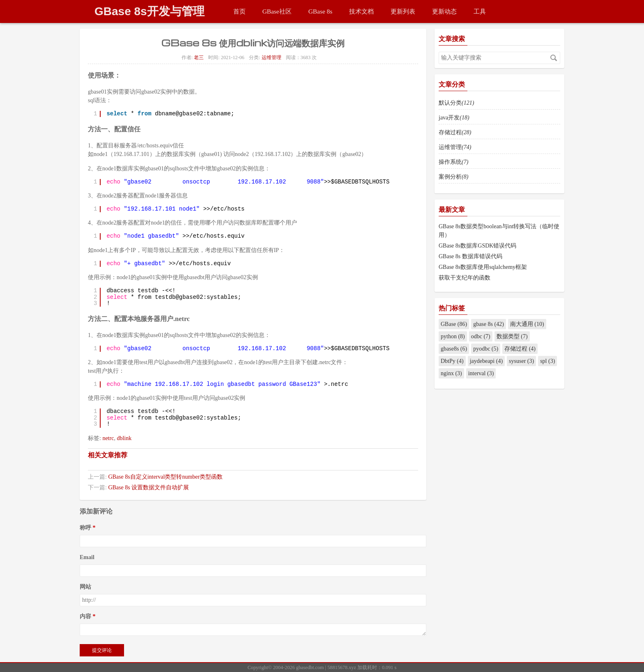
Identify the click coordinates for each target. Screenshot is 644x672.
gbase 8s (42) (489, 324)
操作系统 (453, 162)
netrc (108, 438)
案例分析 (453, 177)
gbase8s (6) (454, 349)
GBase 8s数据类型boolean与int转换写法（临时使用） (499, 231)
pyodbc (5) (486, 349)
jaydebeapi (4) (486, 361)
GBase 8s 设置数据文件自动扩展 (148, 487)
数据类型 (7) (512, 336)
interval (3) (481, 373)
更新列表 (403, 11)
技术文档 (361, 11)
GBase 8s (321, 11)
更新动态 (444, 11)
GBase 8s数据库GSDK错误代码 (477, 246)
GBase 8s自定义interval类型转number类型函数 (165, 477)
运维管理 (271, 57)
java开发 (454, 118)
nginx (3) (451, 373)
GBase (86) (454, 324)
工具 (480, 11)
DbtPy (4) (452, 361)
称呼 (85, 528)
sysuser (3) (521, 361)
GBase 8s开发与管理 (149, 11)
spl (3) (547, 361)
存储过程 (455, 132)
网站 (85, 587)
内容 (85, 616)
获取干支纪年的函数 (465, 278)
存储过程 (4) (520, 349)
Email (87, 557)
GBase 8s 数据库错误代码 (470, 256)
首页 (239, 11)
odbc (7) (481, 336)
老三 (199, 57)
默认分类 (456, 103)
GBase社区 (277, 11)
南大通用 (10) (527, 324)
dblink (124, 438)
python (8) (453, 336)
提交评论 (102, 650)
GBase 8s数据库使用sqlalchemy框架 (483, 267)
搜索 (554, 58)
